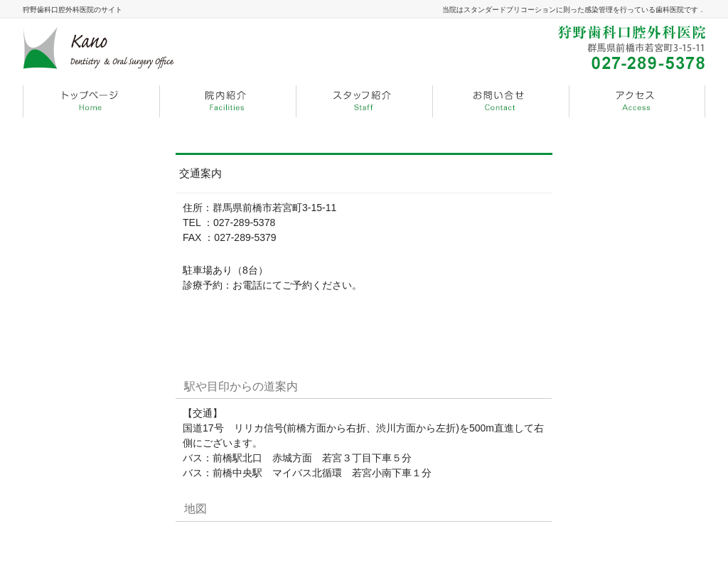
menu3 (500, 101)
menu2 (364, 101)
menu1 (227, 101)
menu (91, 101)
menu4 (637, 101)
